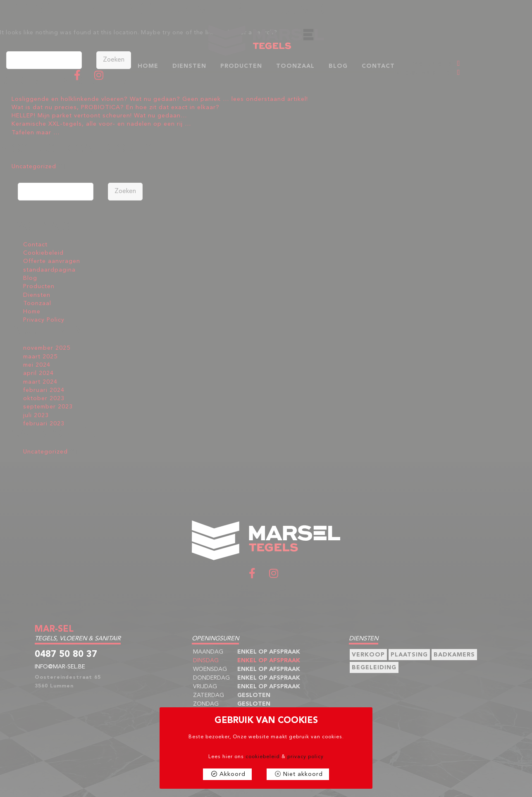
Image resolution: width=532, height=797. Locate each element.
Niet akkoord (303, 774)
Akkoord (233, 774)
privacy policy (305, 757)
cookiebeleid (263, 757)
